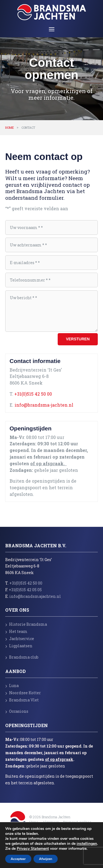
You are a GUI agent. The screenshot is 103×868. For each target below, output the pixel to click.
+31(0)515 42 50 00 (33, 394)
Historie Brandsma (26, 624)
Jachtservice (20, 639)
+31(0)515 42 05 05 (25, 590)
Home (10, 127)
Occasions (17, 711)
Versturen (78, 339)
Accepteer (18, 859)
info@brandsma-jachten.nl (44, 405)
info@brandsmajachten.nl (35, 596)
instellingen (87, 844)
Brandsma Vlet (22, 700)
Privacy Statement (33, 849)
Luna (12, 686)
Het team (16, 631)
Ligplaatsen (19, 646)
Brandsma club (22, 657)
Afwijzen (46, 859)
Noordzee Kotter (23, 693)
